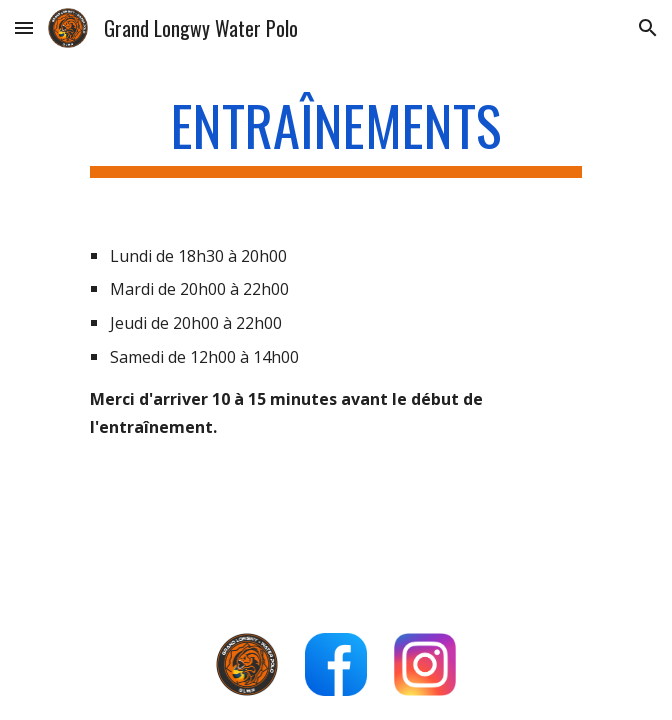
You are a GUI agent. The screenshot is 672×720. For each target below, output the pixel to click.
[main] (335, 135)
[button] (24, 27)
